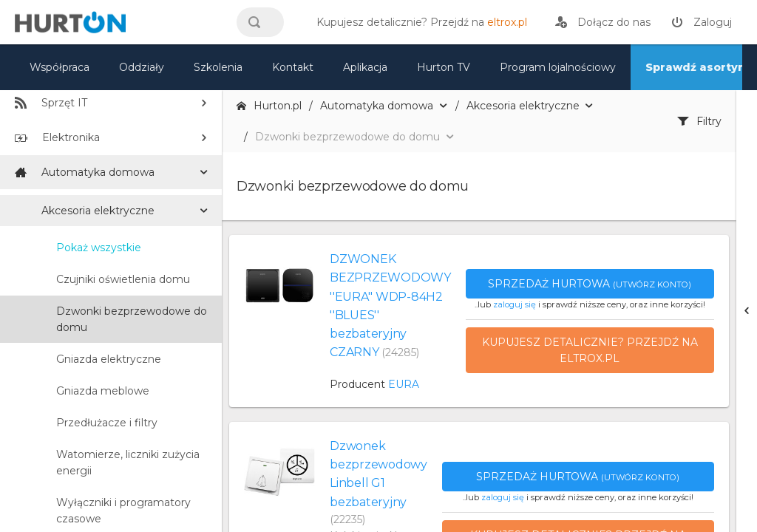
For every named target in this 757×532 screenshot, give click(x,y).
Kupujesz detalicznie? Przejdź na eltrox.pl (590, 350)
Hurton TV (444, 67)
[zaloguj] (702, 22)
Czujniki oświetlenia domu (123, 279)
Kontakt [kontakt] (293, 67)
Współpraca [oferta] (60, 67)
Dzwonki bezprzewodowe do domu (132, 319)
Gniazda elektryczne (109, 359)
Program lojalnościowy (558, 67)
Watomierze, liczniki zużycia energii (128, 463)
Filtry (699, 121)
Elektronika (57, 137)
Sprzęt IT (51, 103)
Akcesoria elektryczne (98, 211)
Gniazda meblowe (103, 391)
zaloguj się (515, 304)
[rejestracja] (603, 22)
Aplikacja (365, 67)
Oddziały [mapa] (142, 67)
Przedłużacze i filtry (107, 423)
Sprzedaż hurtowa (590, 284)
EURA (404, 384)
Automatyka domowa (85, 172)
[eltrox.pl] (418, 22)
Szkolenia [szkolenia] (218, 67)
